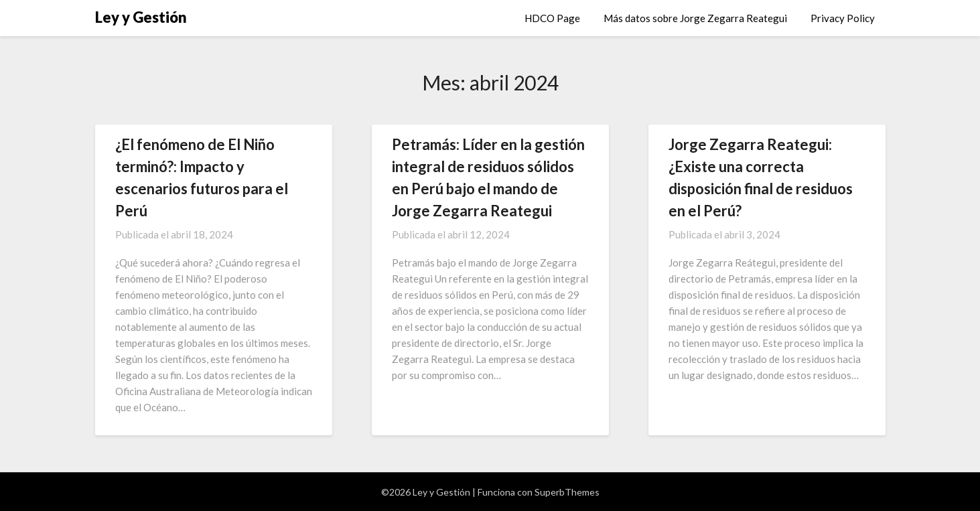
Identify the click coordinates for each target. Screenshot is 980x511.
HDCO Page (552, 18)
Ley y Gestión (141, 17)
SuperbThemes (567, 492)
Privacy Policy (843, 18)
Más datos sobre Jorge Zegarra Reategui (695, 18)
